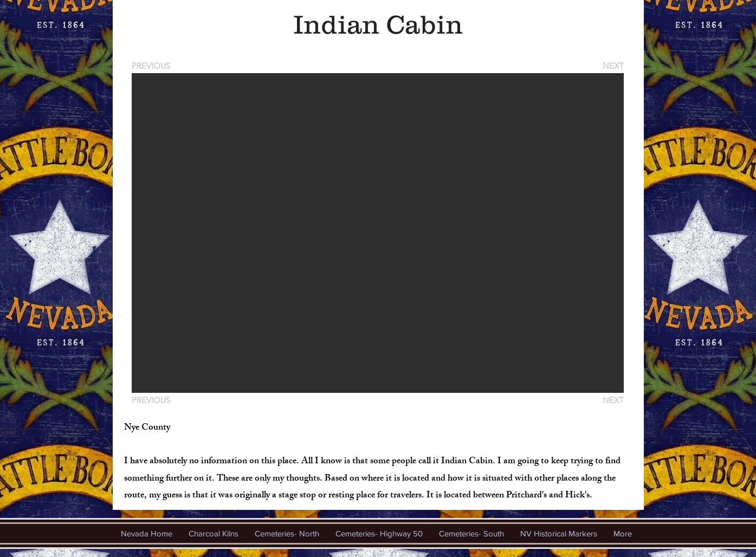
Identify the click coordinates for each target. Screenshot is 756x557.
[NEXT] (612, 66)
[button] (378, 233)
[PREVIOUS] (153, 66)
